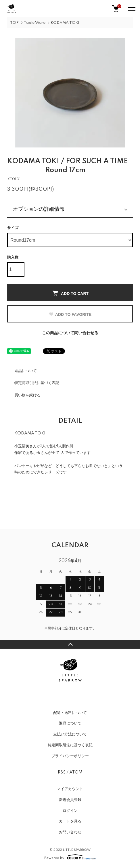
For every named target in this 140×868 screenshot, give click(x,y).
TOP (14, 23)
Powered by (70, 857)
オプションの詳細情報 (39, 209)
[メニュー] (131, 9)
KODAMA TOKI (65, 23)
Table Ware (35, 23)
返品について (26, 371)
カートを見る (70, 821)
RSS (62, 772)
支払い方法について (70, 734)
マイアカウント (70, 789)
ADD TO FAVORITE (70, 314)
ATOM (76, 772)
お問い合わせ (70, 832)
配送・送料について (70, 713)
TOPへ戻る (70, 644)
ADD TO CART (70, 293)
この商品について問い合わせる (70, 333)
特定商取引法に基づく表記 (37, 383)
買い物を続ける (27, 395)
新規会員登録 (70, 800)
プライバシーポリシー (70, 756)
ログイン (70, 811)
